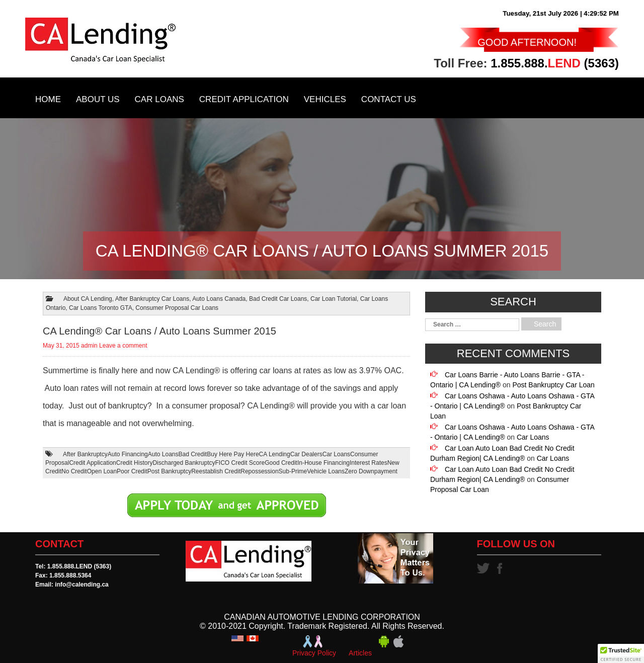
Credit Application (244, 99)
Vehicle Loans (326, 471)
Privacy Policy (314, 653)
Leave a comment (123, 346)
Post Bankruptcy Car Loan (553, 385)
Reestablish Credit (216, 471)
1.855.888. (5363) (555, 63)
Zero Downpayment (371, 471)
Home (48, 99)
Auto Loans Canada (219, 299)
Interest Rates (369, 463)
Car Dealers (306, 454)
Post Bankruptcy (169, 471)
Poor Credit (132, 471)
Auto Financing (128, 454)
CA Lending (275, 454)
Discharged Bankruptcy (184, 463)
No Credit (74, 471)
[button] (621, 653)
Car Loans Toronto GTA (101, 308)
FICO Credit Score (240, 463)
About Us (98, 99)
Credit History (135, 463)
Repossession (259, 471)
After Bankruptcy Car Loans (152, 299)
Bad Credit (193, 454)
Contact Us (389, 99)
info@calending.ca (82, 585)
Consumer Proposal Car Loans (177, 308)
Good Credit (281, 463)
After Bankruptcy (85, 454)
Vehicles (325, 99)
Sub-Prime (293, 471)
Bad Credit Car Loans (278, 299)
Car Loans (159, 99)
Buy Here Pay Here (233, 454)
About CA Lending (88, 299)
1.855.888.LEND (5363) (79, 566)
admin (89, 346)
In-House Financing (324, 463)
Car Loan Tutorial (334, 299)
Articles (360, 653)
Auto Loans (163, 454)
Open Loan (102, 471)
